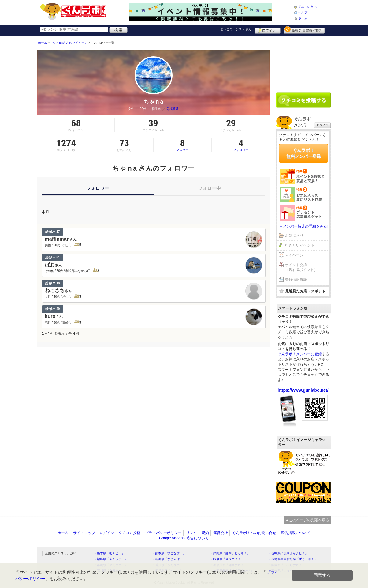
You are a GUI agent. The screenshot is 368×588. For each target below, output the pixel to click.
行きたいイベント (300, 245)
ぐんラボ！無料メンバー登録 (303, 153)
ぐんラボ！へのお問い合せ (254, 533)
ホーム (303, 18)
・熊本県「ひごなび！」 (169, 553)
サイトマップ (84, 533)
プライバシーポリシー (163, 533)
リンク (191, 533)
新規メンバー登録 (304, 30)
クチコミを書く (303, 100)
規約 (205, 533)
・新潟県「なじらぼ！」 (169, 559)
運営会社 (221, 533)
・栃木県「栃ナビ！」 (109, 553)
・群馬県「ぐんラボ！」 (111, 565)
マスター (182, 145)
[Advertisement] (303, 62)
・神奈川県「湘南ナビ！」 (229, 565)
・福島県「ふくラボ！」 (111, 559)
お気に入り (294, 236)
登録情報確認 (296, 280)
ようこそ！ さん (236, 29)
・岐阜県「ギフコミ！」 (227, 559)
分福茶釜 (173, 109)
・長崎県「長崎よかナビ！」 (288, 553)
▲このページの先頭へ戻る (307, 520)
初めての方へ (307, 7)
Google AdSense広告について (184, 538)
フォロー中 (209, 188)
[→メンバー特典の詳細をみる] (303, 226)
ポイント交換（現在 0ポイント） (301, 268)
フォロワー (241, 145)
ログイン (268, 30)
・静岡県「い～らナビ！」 (287, 565)
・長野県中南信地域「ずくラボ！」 (293, 559)
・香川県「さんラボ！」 (169, 565)
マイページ (294, 255)
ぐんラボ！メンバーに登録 (300, 354)
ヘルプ (303, 12)
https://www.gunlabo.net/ (303, 390)
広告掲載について (296, 533)
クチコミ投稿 (129, 533)
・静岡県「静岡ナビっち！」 (230, 553)
